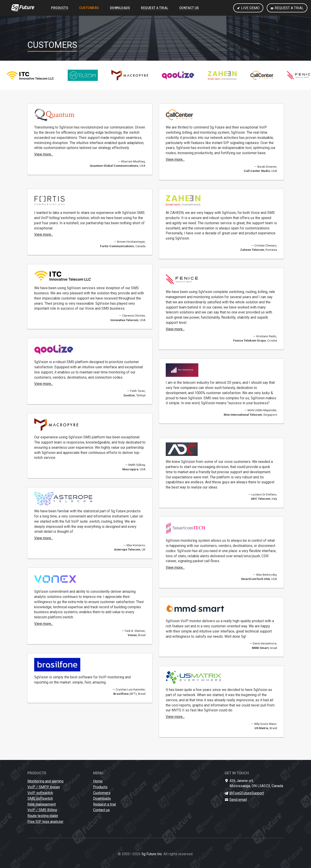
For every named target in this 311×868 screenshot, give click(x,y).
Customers (89, 8)
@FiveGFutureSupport (247, 793)
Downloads (120, 8)
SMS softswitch (40, 798)
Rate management (42, 804)
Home (98, 781)
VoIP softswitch (40, 793)
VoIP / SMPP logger (44, 787)
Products (60, 8)
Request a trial (287, 8)
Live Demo (248, 8)
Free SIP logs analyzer (45, 822)
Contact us (189, 8)
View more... (44, 154)
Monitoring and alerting (45, 781)
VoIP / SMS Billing (42, 810)
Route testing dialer (43, 816)
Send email (238, 800)
